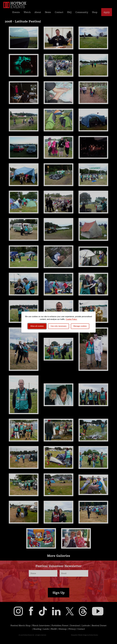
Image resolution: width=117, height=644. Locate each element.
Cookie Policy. (72, 319)
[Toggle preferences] (80, 326)
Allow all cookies (37, 326)
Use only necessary (59, 326)
